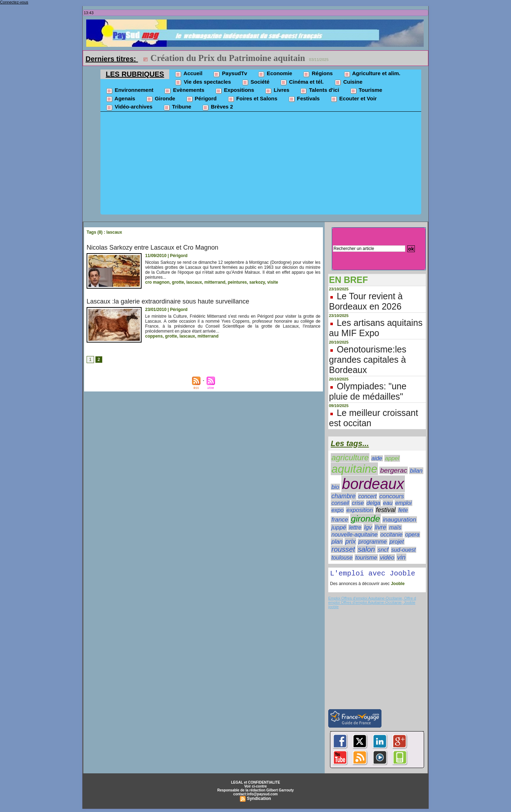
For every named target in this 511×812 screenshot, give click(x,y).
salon (366, 549)
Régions (318, 74)
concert (367, 496)
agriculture (350, 458)
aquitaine (354, 469)
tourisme (366, 557)
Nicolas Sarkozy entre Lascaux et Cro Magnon (152, 248)
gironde (366, 519)
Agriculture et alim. (372, 74)
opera (413, 535)
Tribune (177, 107)
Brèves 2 (218, 107)
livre (380, 527)
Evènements (184, 90)
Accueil (188, 74)
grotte (178, 282)
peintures (237, 282)
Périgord (201, 99)
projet (397, 541)
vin (401, 557)
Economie (275, 74)
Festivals (304, 99)
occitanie (391, 535)
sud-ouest (404, 550)
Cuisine (348, 82)
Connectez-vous (14, 2)
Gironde (161, 99)
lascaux (194, 282)
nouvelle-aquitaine (355, 534)
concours (392, 496)
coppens (154, 336)
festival (386, 510)
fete (403, 510)
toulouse (342, 558)
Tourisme (366, 90)
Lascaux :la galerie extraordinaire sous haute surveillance (168, 301)
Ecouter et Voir (354, 99)
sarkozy (257, 282)
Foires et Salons (252, 99)
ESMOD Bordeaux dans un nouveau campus (236, 58)
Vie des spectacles (203, 82)
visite (273, 282)
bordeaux (373, 484)
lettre (355, 527)
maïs (395, 527)
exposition (360, 510)
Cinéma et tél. (302, 82)
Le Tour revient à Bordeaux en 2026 (366, 301)
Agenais (120, 99)
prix (350, 541)
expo (337, 510)
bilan (416, 471)
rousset (343, 549)
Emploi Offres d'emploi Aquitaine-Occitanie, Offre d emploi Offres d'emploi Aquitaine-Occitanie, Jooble (372, 602)
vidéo (387, 558)
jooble (333, 608)
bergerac (394, 470)
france (340, 520)
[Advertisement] (261, 165)
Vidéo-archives (129, 107)
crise (358, 503)
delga (373, 503)
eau (388, 503)
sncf (383, 550)
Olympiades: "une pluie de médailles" (368, 391)
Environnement (130, 90)
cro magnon (157, 282)
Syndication (259, 800)
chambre (344, 496)
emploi (403, 503)
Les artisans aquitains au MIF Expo (376, 328)
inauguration (400, 520)
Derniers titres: (112, 59)
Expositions (235, 90)
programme (373, 542)
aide (377, 458)
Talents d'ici (319, 90)
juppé (339, 527)
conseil (340, 503)
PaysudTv (230, 74)
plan (337, 541)
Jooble (397, 585)
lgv (368, 527)
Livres (277, 90)
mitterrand (215, 282)
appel (392, 458)
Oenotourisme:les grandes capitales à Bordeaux (368, 360)
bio (335, 487)
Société (256, 82)
